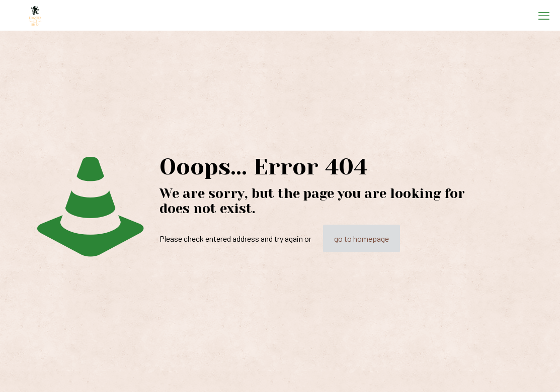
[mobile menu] (544, 15)
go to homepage (362, 238)
